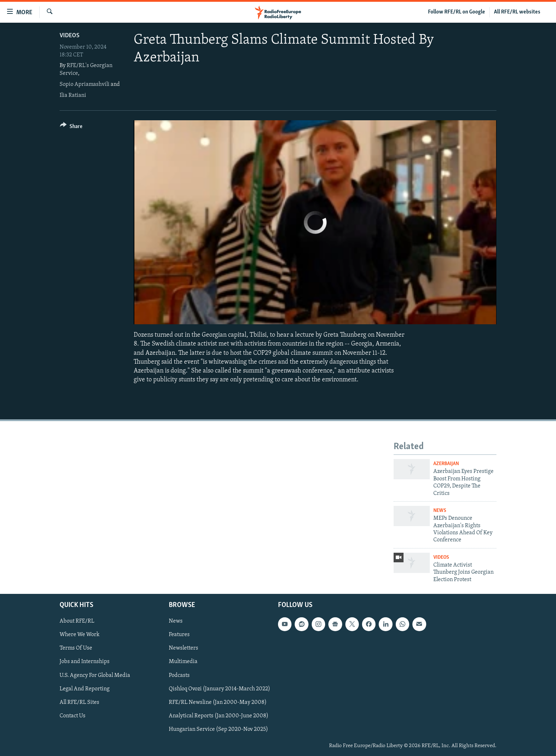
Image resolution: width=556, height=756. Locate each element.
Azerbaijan (446, 464)
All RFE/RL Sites (79, 702)
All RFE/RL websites (517, 12)
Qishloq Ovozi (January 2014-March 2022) (219, 689)
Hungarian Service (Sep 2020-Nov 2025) (218, 729)
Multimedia (183, 662)
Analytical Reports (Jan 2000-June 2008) (219, 716)
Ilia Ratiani (73, 95)
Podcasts (179, 675)
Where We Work (80, 635)
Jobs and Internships (85, 662)
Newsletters (184, 648)
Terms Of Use (76, 648)
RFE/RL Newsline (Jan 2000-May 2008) (218, 702)
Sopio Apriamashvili (85, 84)
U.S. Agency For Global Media (95, 675)
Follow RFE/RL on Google (457, 12)
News (440, 511)
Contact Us (73, 716)
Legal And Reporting (85, 689)
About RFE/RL (77, 621)
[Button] (71, 128)
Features (179, 635)
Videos (69, 36)
